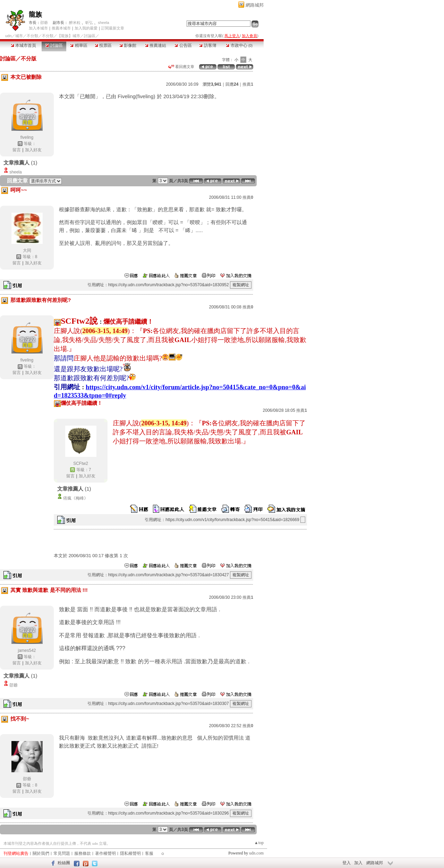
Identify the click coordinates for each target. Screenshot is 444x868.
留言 (17, 150)
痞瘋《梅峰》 (76, 498)
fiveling (27, 137)
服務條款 (83, 853)
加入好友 (33, 150)
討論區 (54, 45)
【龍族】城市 (69, 36)
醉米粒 (75, 23)
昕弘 (89, 23)
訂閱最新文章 (113, 28)
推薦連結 (156, 45)
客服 (149, 853)
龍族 (35, 14)
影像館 (128, 45)
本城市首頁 (23, 45)
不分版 (29, 58)
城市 (19, 36)
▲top (259, 843)
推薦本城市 (61, 28)
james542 (27, 650)
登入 (347, 863)
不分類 (32, 36)
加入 (358, 863)
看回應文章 (181, 67)
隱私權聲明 (130, 853)
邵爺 (44, 23)
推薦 (248, 84)
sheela (103, 23)
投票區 (103, 45)
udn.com (256, 853)
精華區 (79, 45)
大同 (27, 250)
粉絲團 (64, 863)
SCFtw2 (81, 463)
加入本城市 (38, 28)
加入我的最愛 (86, 28)
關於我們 (41, 853)
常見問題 (62, 853)
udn (8, 36)
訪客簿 (208, 45)
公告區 (183, 45)
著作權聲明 (105, 853)
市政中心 (239, 45)
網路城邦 (255, 5)
